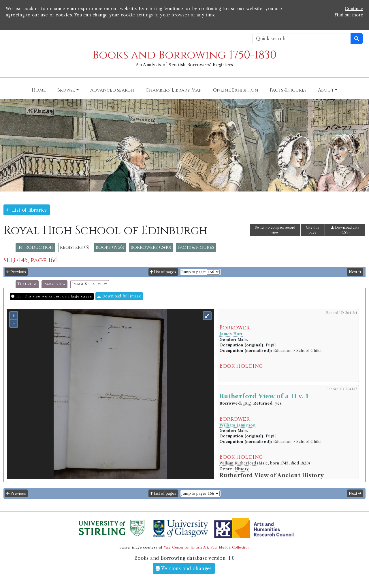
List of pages (163, 272)
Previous (16, 272)
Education (283, 351)
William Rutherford (238, 463)
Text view (27, 284)
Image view (54, 284)
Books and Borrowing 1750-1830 (184, 55)
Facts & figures (196, 247)
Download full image (119, 296)
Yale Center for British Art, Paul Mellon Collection (207, 547)
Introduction (35, 247)
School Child (309, 351)
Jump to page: (194, 272)
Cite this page (312, 230)
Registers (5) (75, 247)
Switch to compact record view (275, 230)
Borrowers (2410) (151, 247)
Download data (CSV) (345, 230)
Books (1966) (110, 247)
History (242, 469)
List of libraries (27, 210)
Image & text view (90, 284)
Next (355, 272)
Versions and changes (184, 568)
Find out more (349, 15)
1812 (247, 403)
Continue (354, 9)
